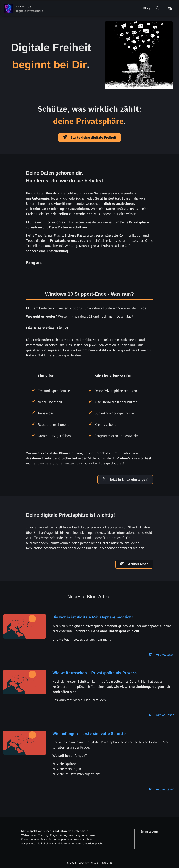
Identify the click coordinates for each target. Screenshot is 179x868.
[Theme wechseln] (172, 8)
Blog (146, 8)
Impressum (149, 832)
